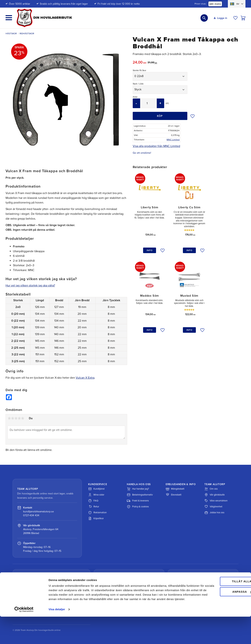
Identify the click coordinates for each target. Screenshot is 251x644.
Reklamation (97, 513)
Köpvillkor (96, 518)
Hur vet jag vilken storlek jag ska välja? (30, 286)
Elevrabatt (174, 495)
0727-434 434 (31, 515)
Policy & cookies (138, 507)
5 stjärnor (23, 418)
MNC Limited (173, 140)
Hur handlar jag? (138, 489)
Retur (94, 507)
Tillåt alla (220, 604)
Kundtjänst (96, 489)
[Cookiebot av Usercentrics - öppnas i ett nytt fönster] (24, 637)
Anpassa (220, 615)
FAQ (93, 501)
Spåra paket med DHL (36, 595)
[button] (9, 18)
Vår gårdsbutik (215, 495)
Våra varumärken (216, 501)
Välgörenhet (213, 507)
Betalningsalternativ (140, 495)
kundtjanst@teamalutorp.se (39, 512)
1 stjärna (9, 418)
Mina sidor (96, 495)
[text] (140, 63)
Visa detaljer (57, 637)
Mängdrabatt (175, 489)
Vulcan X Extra (85, 378)
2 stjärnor (13, 418)
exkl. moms (215, 4)
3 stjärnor (16, 418)
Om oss (211, 489)
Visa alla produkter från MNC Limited (156, 146)
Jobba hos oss (214, 513)
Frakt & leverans (138, 501)
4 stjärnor (19, 418)
